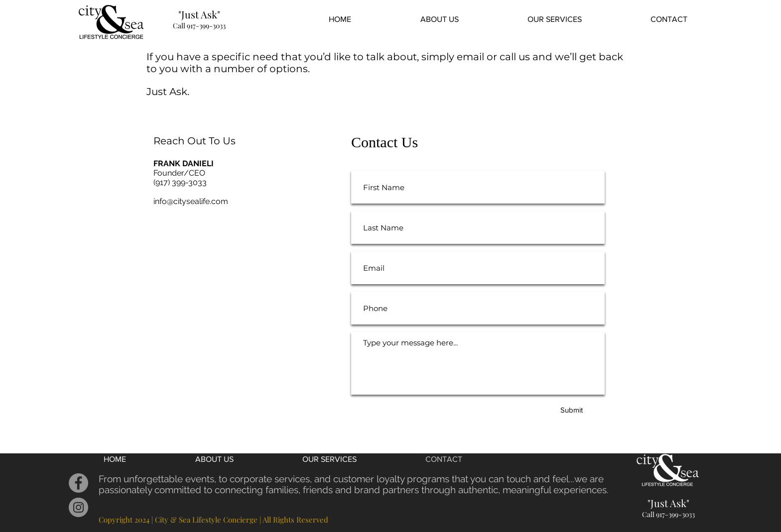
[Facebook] (78, 483)
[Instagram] (78, 507)
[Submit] (571, 410)
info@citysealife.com (191, 201)
